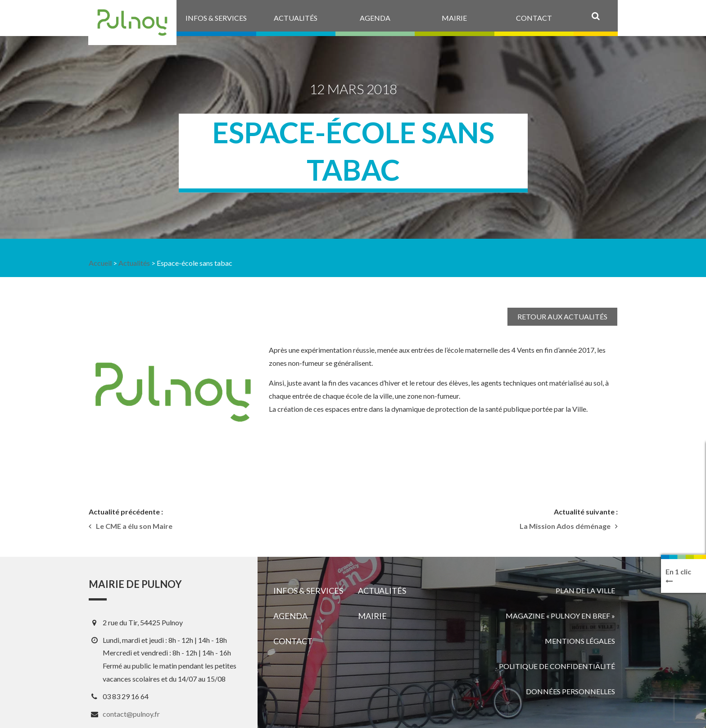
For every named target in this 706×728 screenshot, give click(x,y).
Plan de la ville (585, 590)
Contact (293, 641)
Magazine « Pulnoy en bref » (560, 616)
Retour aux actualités (562, 316)
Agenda (290, 616)
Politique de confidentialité (557, 666)
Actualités (134, 263)
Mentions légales (580, 641)
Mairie (372, 616)
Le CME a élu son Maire (134, 526)
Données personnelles (570, 691)
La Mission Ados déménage (565, 526)
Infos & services (308, 591)
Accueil (100, 263)
